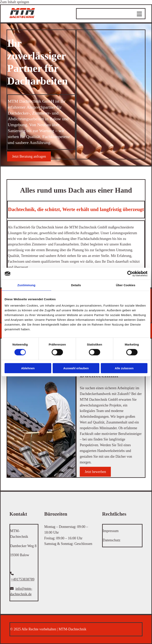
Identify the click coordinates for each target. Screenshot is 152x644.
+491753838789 (23, 579)
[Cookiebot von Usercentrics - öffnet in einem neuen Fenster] (130, 274)
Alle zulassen (124, 368)
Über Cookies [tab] (126, 285)
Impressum (111, 531)
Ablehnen (28, 368)
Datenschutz (112, 540)
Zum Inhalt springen (15, 2)
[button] (29, 156)
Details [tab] (76, 285)
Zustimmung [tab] (26, 285)
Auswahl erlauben (76, 368)
